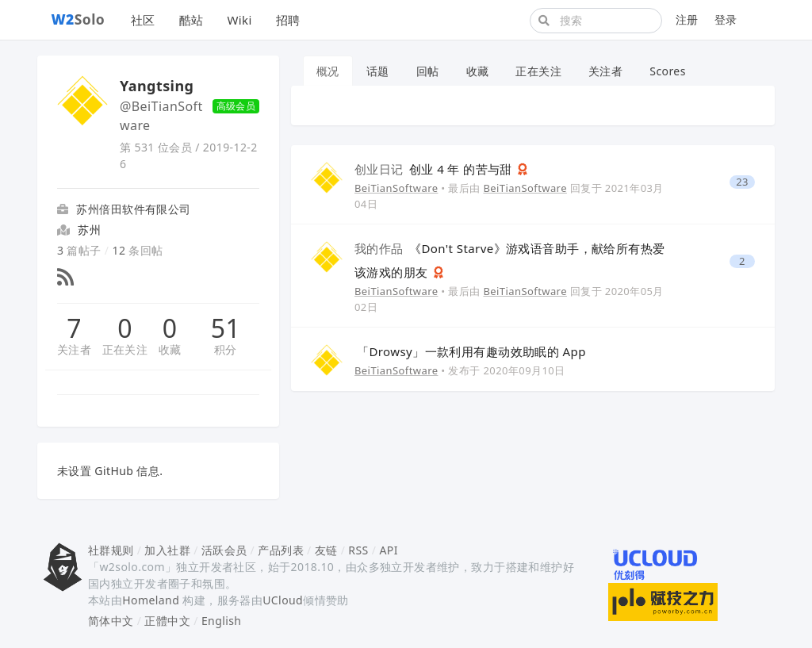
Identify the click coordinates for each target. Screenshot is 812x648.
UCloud (283, 600)
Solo (79, 19)
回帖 (428, 71)
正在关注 (125, 349)
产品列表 (281, 550)
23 (742, 182)
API (388, 550)
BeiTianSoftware (396, 188)
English (222, 621)
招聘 (288, 20)
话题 (378, 71)
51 (226, 328)
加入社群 (167, 550)
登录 (726, 19)
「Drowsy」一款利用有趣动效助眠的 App (471, 351)
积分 (226, 349)
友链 (326, 550)
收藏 (170, 349)
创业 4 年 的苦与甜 (435, 169)
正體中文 (167, 621)
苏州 (89, 230)
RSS (358, 550)
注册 (687, 19)
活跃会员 (224, 550)
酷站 (192, 20)
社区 (143, 20)
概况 (328, 71)
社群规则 (111, 550)
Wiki (239, 20)
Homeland (151, 600)
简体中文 (111, 621)
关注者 (74, 349)
